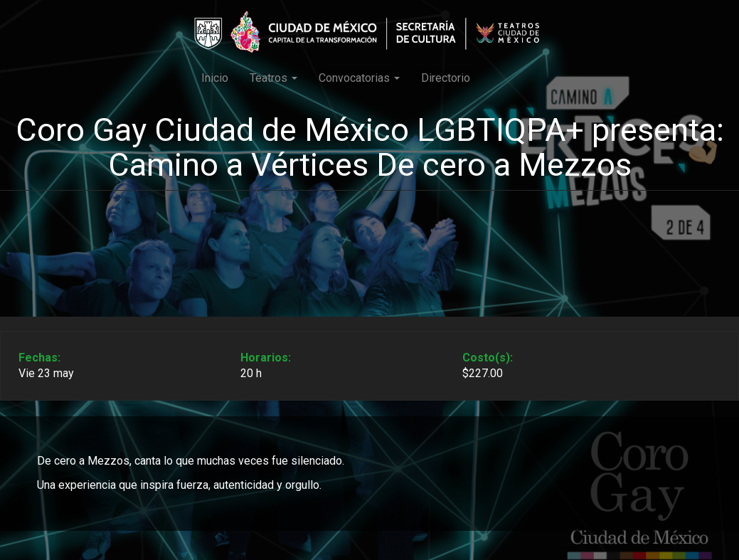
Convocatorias (359, 78)
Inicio (215, 78)
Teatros (273, 78)
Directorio (446, 78)
